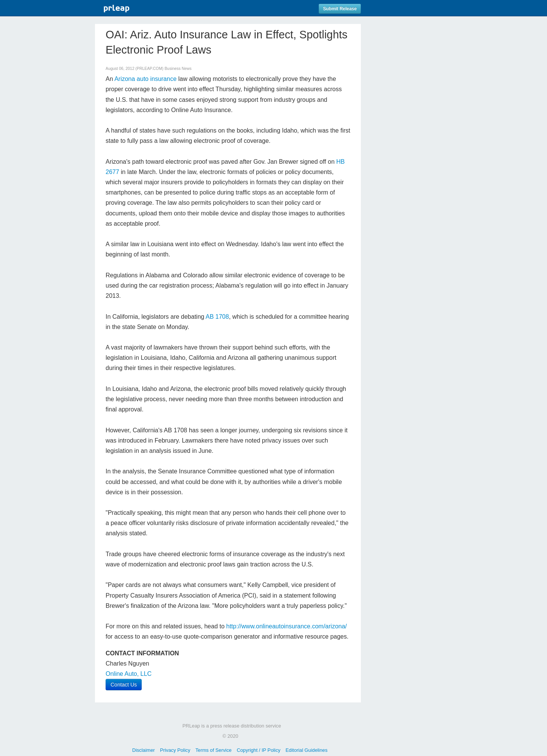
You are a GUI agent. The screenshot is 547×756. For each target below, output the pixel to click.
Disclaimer (144, 750)
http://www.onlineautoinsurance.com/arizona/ (287, 626)
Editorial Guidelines (307, 750)
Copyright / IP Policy (258, 750)
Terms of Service (213, 750)
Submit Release (340, 9)
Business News (178, 69)
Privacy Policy (175, 750)
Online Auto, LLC (129, 674)
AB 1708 (217, 317)
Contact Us (124, 685)
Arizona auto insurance (145, 79)
